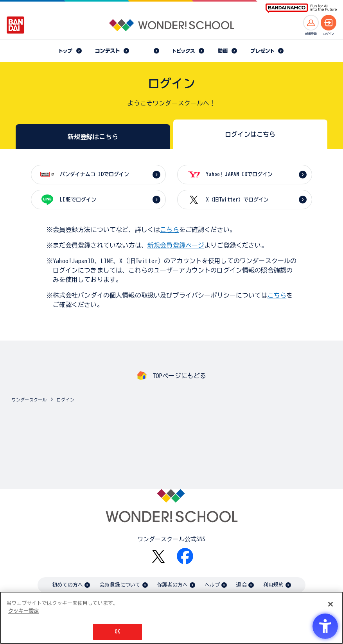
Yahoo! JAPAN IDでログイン (239, 174)
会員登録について (120, 585)
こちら (169, 230)
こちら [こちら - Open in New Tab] (277, 295)
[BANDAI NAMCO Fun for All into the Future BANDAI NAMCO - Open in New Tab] (301, 8)
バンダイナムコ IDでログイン (94, 174)
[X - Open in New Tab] (158, 556)
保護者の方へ (173, 585)
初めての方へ (67, 585)
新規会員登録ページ (176, 245)
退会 (241, 585)
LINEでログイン (78, 200)
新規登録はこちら (93, 137)
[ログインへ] (329, 23)
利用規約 (274, 585)
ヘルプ (212, 585)
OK (117, 632)
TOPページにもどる (180, 376)
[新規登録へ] (311, 23)
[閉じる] (330, 604)
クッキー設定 (23, 611)
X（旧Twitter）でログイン (237, 200)
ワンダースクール (29, 400)
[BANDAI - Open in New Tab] (16, 25)
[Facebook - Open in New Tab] (185, 556)
